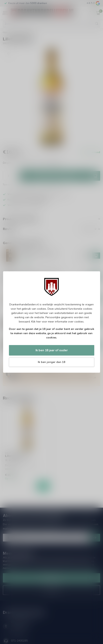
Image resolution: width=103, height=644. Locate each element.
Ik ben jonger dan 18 (51, 362)
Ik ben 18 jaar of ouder (52, 350)
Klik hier (36, 322)
